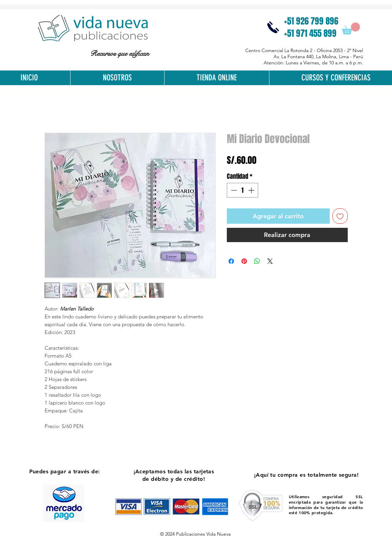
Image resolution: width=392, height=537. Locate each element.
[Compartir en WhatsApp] (257, 261)
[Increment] (252, 190)
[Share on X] (270, 261)
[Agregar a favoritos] (340, 216)
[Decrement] (233, 190)
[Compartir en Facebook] (231, 261)
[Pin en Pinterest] (244, 261)
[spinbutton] (242, 190)
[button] (351, 28)
